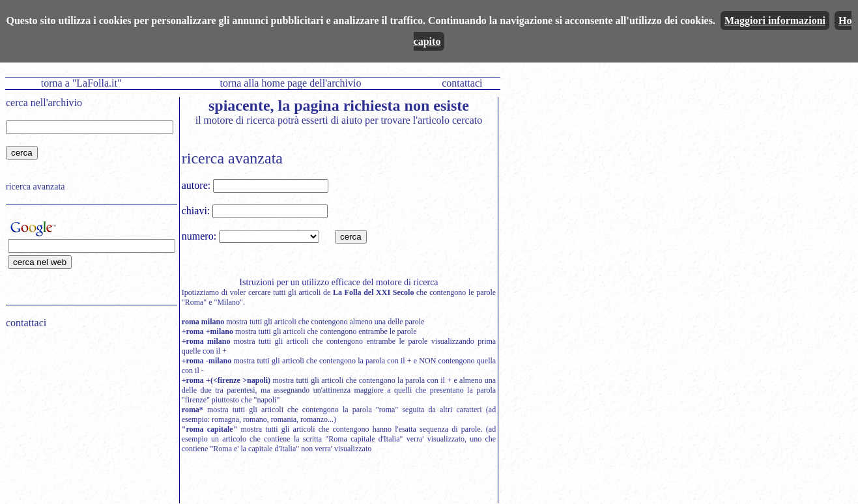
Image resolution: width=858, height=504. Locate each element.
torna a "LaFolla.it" (81, 83)
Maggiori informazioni (775, 21)
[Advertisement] (87, 422)
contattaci (462, 83)
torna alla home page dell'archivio (290, 83)
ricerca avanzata (36, 187)
